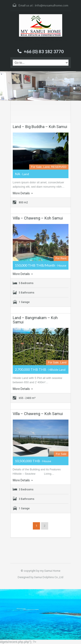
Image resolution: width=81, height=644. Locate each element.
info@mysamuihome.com (52, 5)
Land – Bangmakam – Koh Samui (35, 320)
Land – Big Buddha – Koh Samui (40, 127)
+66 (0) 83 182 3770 (44, 51)
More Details (23, 193)
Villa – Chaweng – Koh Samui (38, 218)
